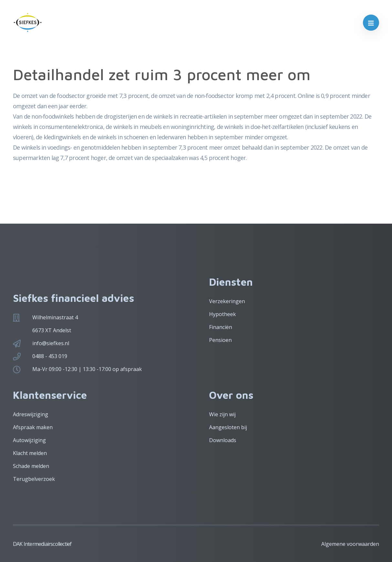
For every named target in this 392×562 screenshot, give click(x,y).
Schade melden (31, 466)
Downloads (223, 440)
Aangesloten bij (228, 427)
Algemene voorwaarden (350, 544)
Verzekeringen (227, 301)
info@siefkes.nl (51, 343)
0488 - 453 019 (50, 356)
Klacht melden (30, 453)
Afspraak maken (33, 427)
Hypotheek (222, 314)
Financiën (221, 327)
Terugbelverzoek (34, 479)
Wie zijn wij (222, 414)
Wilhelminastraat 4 (55, 317)
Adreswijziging (31, 414)
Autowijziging (29, 440)
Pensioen (220, 340)
